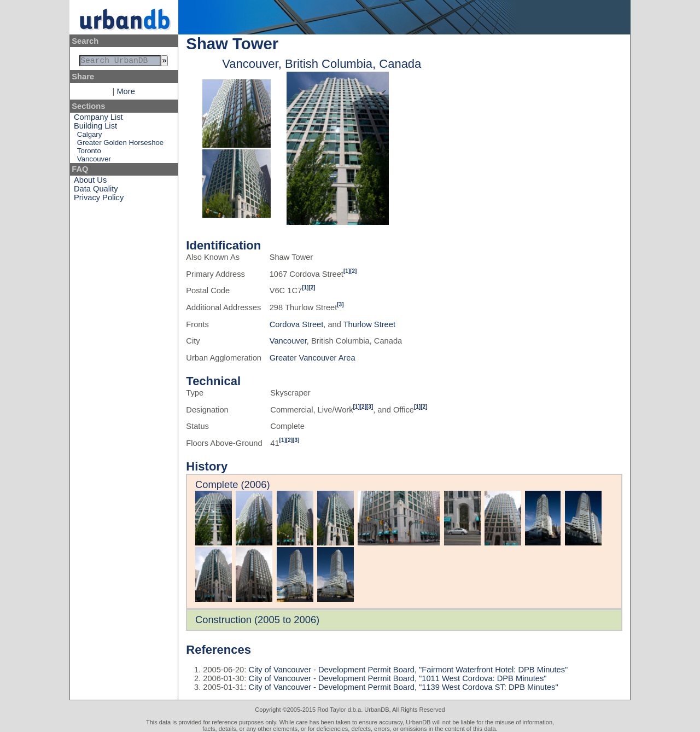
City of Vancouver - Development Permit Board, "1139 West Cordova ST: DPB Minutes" (402, 687)
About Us (90, 182)
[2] (353, 271)
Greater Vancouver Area (313, 358)
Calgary (89, 136)
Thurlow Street (369, 324)
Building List (95, 128)
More (126, 94)
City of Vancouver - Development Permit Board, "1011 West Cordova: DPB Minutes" (396, 678)
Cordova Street (297, 324)
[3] (340, 304)
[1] (347, 271)
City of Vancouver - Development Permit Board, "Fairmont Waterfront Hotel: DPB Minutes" (407, 670)
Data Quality (96, 191)
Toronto (89, 153)
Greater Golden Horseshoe (120, 145)
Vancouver (94, 161)
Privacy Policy (99, 200)
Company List (98, 119)
